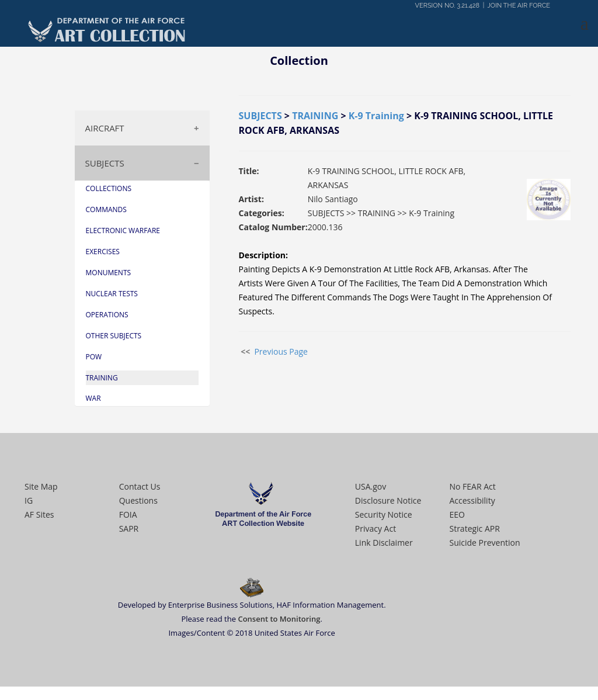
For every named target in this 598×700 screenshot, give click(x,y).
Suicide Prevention (484, 543)
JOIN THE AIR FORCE (519, 6)
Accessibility (472, 500)
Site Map (41, 486)
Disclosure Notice (388, 500)
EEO (457, 514)
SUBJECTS (105, 163)
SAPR (129, 529)
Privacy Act (376, 529)
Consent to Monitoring (279, 619)
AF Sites (39, 514)
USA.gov (371, 486)
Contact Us (140, 486)
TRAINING (315, 116)
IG (29, 500)
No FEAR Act (472, 486)
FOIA (128, 514)
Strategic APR (474, 529)
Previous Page (281, 351)
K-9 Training (376, 116)
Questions (138, 500)
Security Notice (384, 514)
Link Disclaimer (384, 543)
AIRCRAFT (105, 128)
